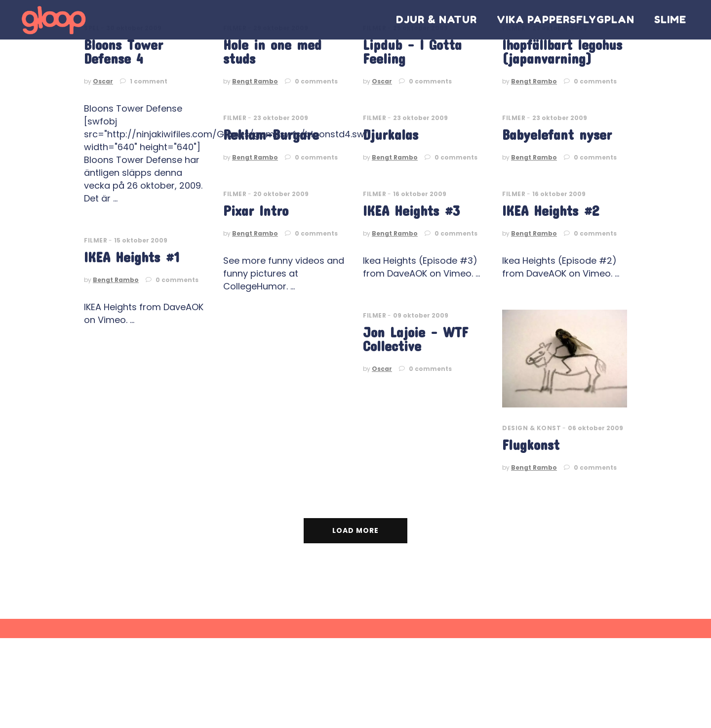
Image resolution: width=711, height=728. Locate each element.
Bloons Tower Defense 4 (123, 52)
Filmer (235, 118)
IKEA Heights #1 (132, 257)
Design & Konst (532, 428)
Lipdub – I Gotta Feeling (412, 52)
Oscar (103, 81)
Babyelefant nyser (557, 135)
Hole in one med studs (272, 52)
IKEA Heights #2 (551, 211)
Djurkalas (391, 135)
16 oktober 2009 (420, 194)
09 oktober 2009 (421, 315)
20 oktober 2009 (281, 194)
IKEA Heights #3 (411, 211)
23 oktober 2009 (281, 118)
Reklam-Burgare (271, 135)
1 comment (144, 81)
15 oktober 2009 (141, 240)
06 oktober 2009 (595, 428)
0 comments (311, 81)
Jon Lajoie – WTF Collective (415, 339)
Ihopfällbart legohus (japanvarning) (562, 52)
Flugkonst (531, 445)
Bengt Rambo (255, 81)
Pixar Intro (256, 211)
